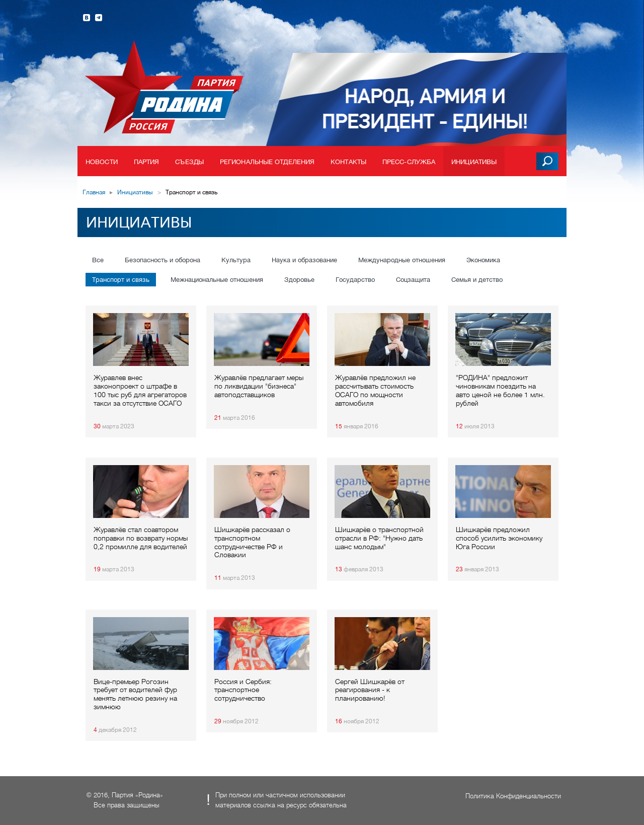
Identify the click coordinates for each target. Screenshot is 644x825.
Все (98, 260)
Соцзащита (413, 280)
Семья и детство (477, 280)
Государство (355, 280)
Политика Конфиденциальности (513, 796)
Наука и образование (304, 260)
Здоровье (299, 280)
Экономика (483, 260)
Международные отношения (402, 260)
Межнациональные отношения (217, 280)
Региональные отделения (267, 162)
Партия (147, 162)
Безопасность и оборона (163, 260)
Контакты (348, 162)
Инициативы (474, 162)
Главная (94, 192)
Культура (236, 260)
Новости (102, 162)
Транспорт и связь (121, 280)
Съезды (189, 162)
